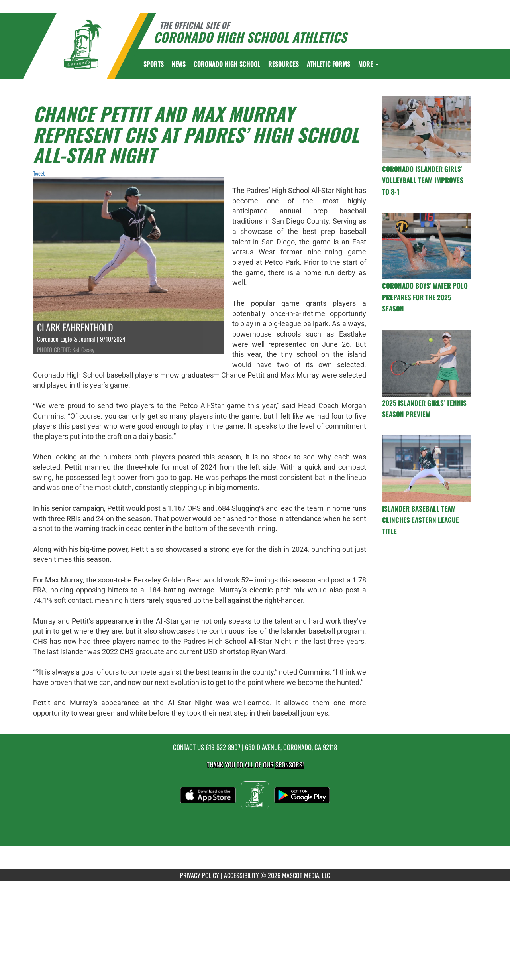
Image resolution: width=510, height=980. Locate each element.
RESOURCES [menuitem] (283, 64)
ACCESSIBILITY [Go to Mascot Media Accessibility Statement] (241, 875)
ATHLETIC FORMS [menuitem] (329, 64)
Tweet (39, 173)
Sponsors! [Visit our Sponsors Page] (289, 765)
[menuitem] (179, 64)
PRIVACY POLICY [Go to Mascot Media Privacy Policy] (200, 875)
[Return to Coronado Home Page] (82, 44)
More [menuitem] (368, 64)
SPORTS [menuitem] (154, 64)
